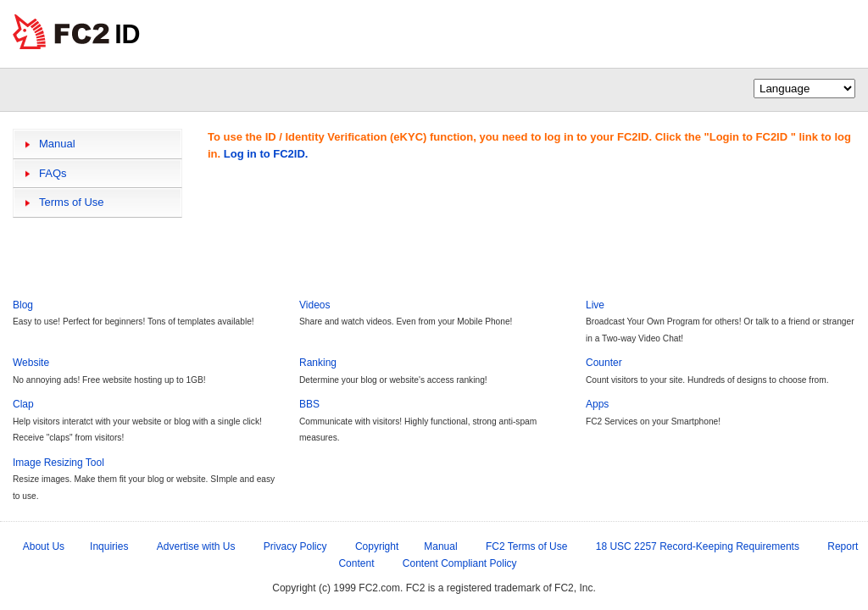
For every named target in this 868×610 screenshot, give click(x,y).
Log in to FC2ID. (266, 154)
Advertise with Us (196, 546)
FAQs (53, 173)
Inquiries (109, 546)
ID (128, 34)
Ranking (318, 363)
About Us (44, 546)
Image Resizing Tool (58, 463)
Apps (597, 404)
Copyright (377, 546)
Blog (23, 305)
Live (595, 305)
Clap (23, 404)
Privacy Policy (295, 546)
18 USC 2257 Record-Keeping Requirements (698, 546)
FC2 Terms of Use (526, 546)
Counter (604, 363)
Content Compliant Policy (460, 563)
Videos (314, 305)
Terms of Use (72, 202)
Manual (57, 144)
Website (31, 363)
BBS (309, 404)
